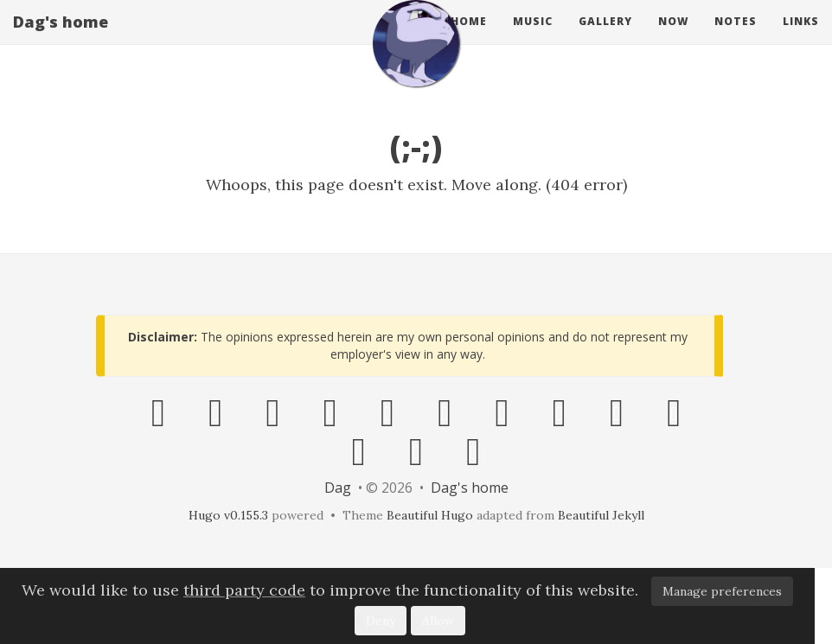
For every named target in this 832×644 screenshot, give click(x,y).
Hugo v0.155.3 (228, 515)
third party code (244, 590)
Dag (338, 488)
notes (736, 38)
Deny (381, 621)
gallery (605, 38)
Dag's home (61, 39)
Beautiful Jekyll (601, 515)
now (673, 38)
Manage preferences (722, 591)
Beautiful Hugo (430, 515)
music (533, 38)
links (801, 38)
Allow (438, 621)
